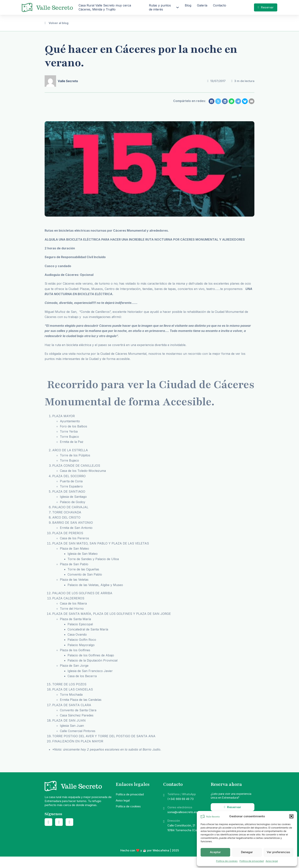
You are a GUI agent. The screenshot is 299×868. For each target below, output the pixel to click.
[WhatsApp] (231, 101)
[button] (291, 816)
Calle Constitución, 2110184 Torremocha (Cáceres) (186, 828)
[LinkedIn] (225, 101)
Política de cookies (227, 861)
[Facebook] (211, 101)
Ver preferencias (278, 852)
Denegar (247, 852)
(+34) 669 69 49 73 (180, 799)
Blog (188, 5)
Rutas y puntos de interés (160, 7)
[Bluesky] (245, 101)
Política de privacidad (252, 861)
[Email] (252, 101)
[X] (218, 101)
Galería (202, 5)
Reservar (266, 7)
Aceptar (215, 852)
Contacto (220, 5)
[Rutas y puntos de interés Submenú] (178, 7)
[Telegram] (238, 101)
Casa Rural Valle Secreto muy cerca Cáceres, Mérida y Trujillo (105, 7)
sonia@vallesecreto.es (182, 812)
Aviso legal (272, 861)
